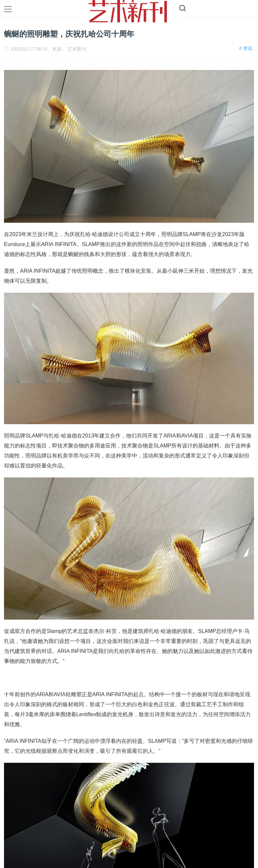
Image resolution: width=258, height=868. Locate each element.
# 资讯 (246, 48)
